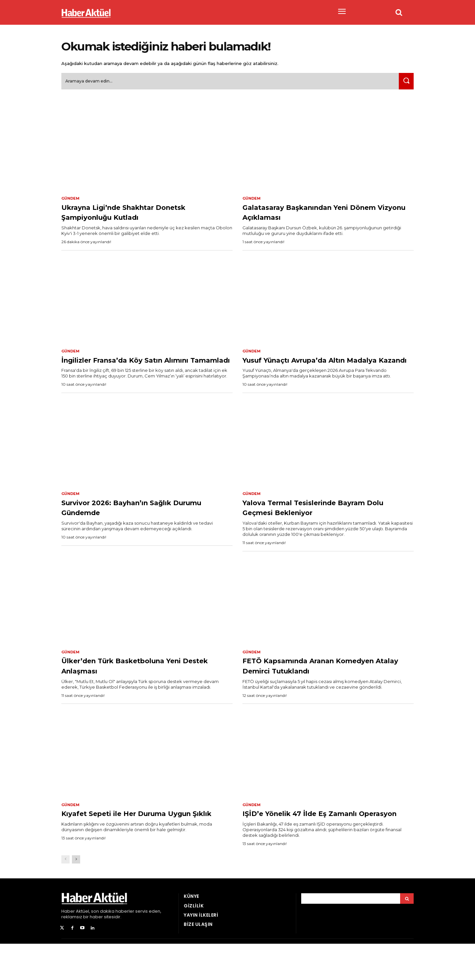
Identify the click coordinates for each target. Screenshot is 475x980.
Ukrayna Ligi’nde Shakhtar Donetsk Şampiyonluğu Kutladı (147, 215)
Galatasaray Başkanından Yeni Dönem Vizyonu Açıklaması (315, 215)
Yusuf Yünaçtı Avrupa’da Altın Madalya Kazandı (314, 368)
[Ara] (405, 84)
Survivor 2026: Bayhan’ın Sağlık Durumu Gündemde (137, 522)
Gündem (71, 201)
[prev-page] (65, 896)
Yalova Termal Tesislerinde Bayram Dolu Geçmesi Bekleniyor (326, 522)
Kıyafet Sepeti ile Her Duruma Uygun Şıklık (133, 844)
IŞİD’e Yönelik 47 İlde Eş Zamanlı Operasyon (320, 844)
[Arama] (407, 935)
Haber (68, 948)
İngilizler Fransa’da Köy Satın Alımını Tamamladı (130, 368)
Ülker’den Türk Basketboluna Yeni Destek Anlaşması (143, 681)
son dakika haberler (113, 948)
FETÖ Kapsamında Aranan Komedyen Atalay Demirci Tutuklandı (305, 686)
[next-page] (76, 896)
